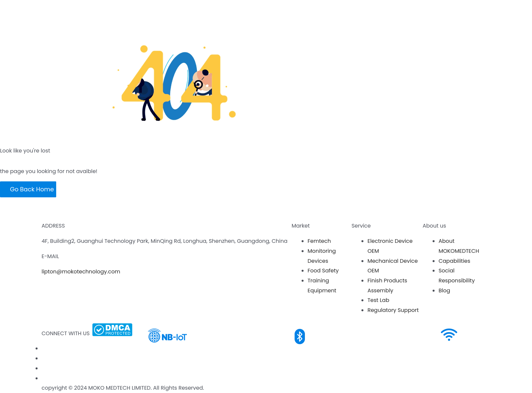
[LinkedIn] (43, 368)
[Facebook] (43, 348)
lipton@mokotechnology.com (81, 272)
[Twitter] (43, 378)
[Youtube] (43, 358)
